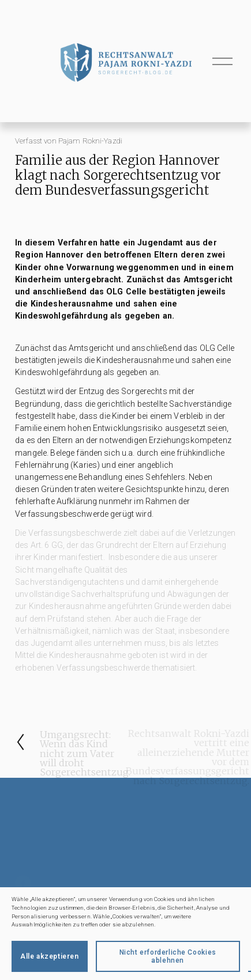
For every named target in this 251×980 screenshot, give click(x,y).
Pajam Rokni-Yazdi (90, 141)
